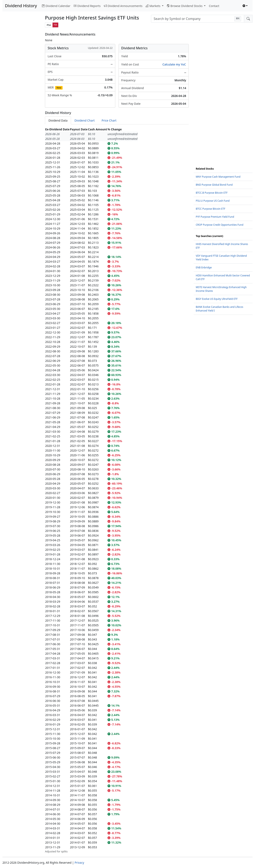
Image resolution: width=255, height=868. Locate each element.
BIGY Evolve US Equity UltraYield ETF (217, 299)
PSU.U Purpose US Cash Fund (213, 201)
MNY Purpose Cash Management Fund (218, 177)
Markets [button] (153, 6)
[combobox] (198, 19)
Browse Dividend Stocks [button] (185, 6)
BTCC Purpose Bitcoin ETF (210, 209)
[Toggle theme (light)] (245, 6)
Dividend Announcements (123, 6)
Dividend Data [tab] (58, 120)
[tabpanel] (117, 490)
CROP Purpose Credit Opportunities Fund (220, 225)
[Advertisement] (21, 94)
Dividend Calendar (56, 6)
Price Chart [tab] (109, 120)
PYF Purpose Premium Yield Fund (215, 217)
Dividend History (21, 6)
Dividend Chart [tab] (85, 120)
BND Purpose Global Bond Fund (214, 185)
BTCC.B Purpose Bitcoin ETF (212, 193)
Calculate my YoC (174, 64)
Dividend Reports (87, 6)
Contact (214, 6)
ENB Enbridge (204, 267)
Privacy (79, 863)
